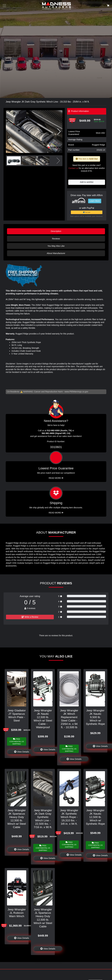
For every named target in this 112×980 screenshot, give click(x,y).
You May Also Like (56, 246)
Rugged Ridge (98, 145)
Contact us (73, 168)
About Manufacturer (56, 253)
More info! (100, 133)
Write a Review (30, 617)
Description (56, 231)
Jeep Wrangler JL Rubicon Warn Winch (17, 913)
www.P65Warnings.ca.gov (76, 392)
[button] (59, 132)
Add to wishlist (87, 182)
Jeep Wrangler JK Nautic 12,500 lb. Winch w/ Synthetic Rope (95, 817)
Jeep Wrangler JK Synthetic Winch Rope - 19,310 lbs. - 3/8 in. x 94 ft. (69, 817)
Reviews (56, 239)
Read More (56, 478)
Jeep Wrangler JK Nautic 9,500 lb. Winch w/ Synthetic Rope (95, 717)
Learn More (95, 201)
